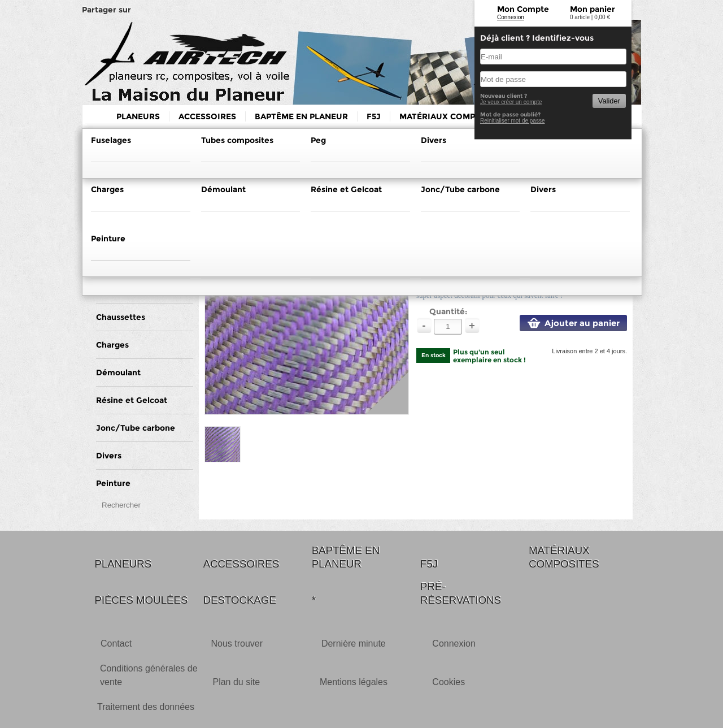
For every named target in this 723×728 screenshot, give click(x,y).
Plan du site (236, 682)
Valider (609, 101)
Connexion (511, 17)
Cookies (448, 682)
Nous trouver (237, 643)
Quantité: (448, 311)
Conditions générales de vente (149, 675)
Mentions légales (354, 682)
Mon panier (593, 9)
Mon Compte (523, 9)
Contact (116, 643)
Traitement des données (146, 707)
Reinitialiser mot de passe (513, 121)
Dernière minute (354, 643)
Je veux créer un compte (511, 102)
